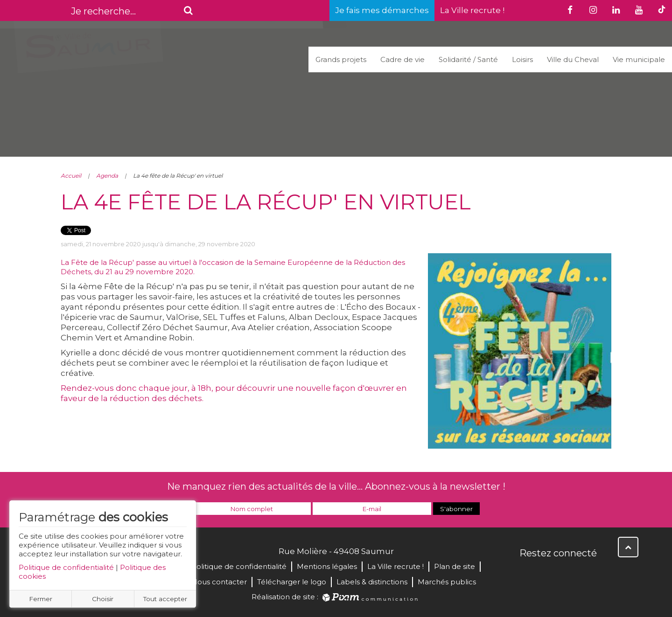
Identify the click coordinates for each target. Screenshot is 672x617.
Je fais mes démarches (382, 10)
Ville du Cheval (573, 59)
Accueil (71, 176)
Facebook (527, 573)
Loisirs (522, 59)
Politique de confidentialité (66, 567)
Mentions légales (327, 566)
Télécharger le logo (292, 582)
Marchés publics (447, 582)
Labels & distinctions (372, 582)
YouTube (568, 573)
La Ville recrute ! (472, 10)
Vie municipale (639, 59)
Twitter (548, 573)
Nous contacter (219, 582)
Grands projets (341, 59)
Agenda (107, 176)
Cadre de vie (402, 59)
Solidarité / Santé (468, 59)
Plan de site (455, 566)
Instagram (589, 573)
